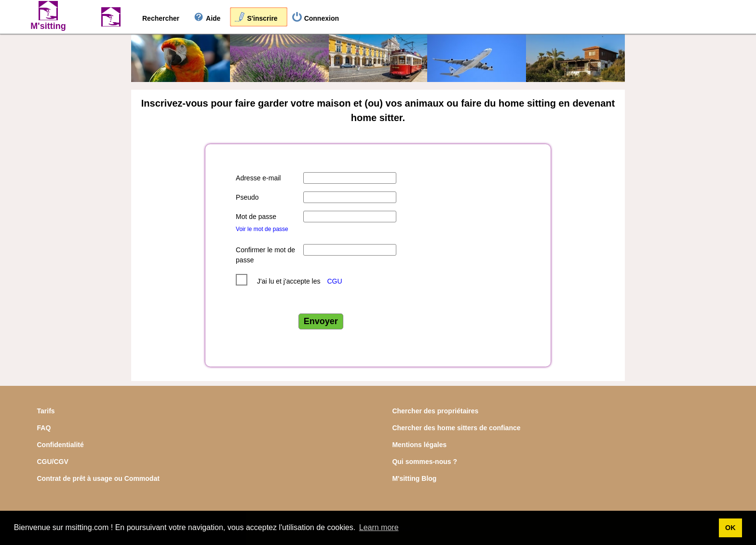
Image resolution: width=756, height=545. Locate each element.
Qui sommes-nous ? (425, 462)
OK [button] (730, 528)
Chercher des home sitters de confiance (456, 428)
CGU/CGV (53, 462)
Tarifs (46, 411)
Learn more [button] (379, 527)
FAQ (44, 428)
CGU (334, 281)
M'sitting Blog (414, 478)
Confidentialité (61, 445)
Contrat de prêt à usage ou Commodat (98, 478)
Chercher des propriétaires (435, 411)
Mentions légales (419, 445)
